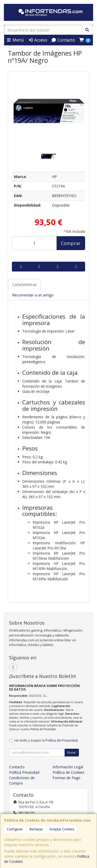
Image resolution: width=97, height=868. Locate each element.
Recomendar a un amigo (33, 295)
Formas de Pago (66, 778)
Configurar (15, 829)
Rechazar (36, 829)
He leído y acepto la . (46, 740)
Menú (15, 40)
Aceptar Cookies (62, 829)
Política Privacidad (24, 772)
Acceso (38, 40)
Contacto (63, 40)
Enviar (72, 752)
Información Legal (68, 767)
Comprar (71, 243)
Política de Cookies (68, 772)
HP (54, 177)
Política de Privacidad (43, 729)
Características (24, 284)
